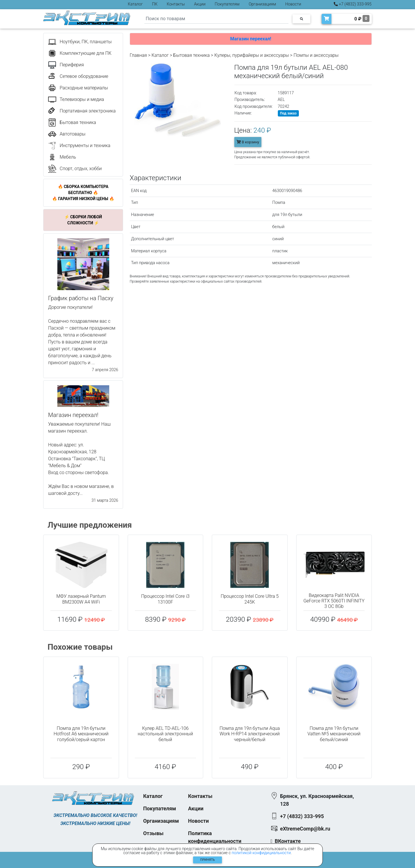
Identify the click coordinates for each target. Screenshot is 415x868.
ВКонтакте (288, 841)
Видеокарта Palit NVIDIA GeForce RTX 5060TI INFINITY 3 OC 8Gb (334, 601)
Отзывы (153, 833)
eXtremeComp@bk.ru (305, 829)
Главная (138, 55)
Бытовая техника (191, 55)
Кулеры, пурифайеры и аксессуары (252, 55)
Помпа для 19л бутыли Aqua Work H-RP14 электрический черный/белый (250, 734)
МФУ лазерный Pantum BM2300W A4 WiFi (81, 599)
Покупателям (227, 4)
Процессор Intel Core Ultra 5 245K (250, 599)
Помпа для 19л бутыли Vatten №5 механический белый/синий (334, 734)
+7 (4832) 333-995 (353, 4)
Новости (293, 4)
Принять (208, 860)
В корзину (248, 142)
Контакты (176, 4)
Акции (200, 4)
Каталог (135, 4)
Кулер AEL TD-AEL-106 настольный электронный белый (165, 734)
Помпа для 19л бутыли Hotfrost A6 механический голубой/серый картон (81, 734)
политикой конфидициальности (261, 853)
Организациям (262, 4)
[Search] (216, 19)
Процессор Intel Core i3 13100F (165, 599)
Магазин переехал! (251, 39)
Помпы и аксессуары (316, 55)
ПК (155, 4)
